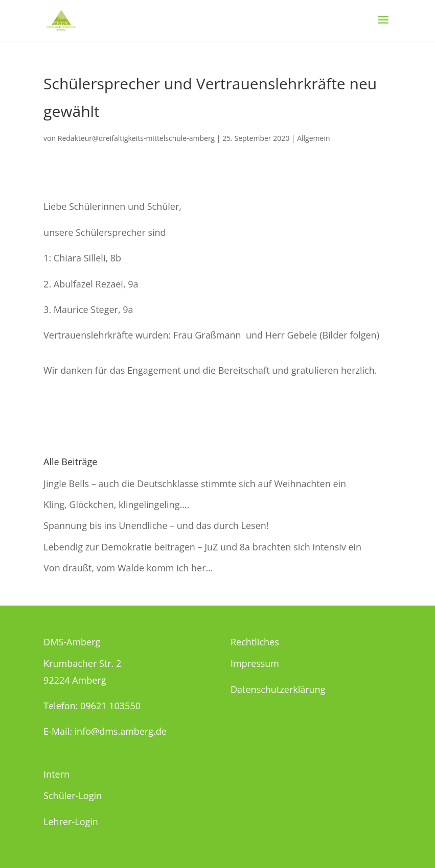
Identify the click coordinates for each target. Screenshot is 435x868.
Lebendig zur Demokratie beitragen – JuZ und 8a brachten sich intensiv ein (202, 547)
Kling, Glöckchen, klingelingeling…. (116, 504)
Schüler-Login (73, 795)
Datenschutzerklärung (278, 689)
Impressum (255, 663)
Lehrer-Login (71, 822)
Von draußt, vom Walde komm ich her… (128, 568)
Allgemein (313, 138)
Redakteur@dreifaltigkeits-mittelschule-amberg (136, 138)
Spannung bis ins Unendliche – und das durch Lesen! (156, 525)
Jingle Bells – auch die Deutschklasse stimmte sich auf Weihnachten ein (195, 484)
